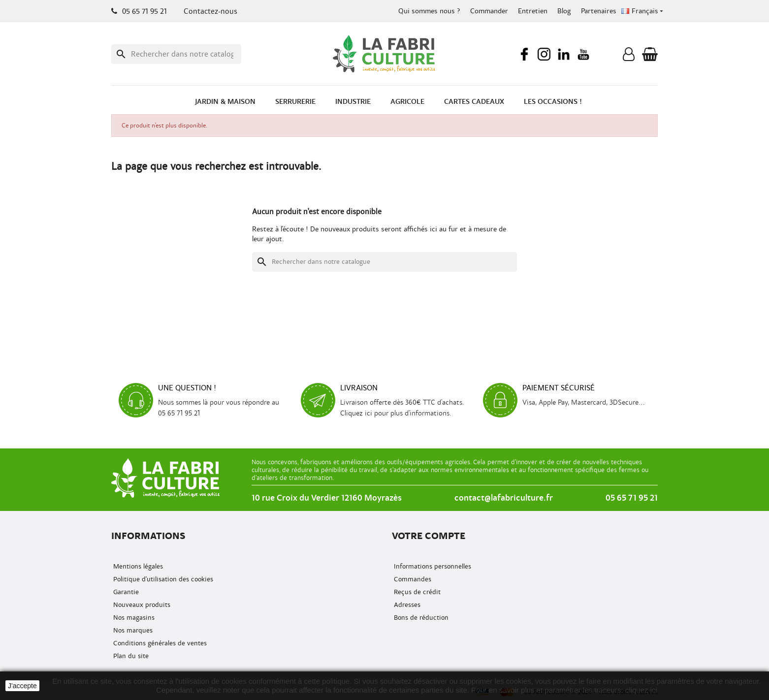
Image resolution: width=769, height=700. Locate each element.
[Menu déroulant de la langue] (643, 11)
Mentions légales (137, 566)
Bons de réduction (420, 618)
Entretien (533, 11)
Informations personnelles (432, 566)
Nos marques (132, 630)
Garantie (125, 592)
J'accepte (22, 686)
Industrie (353, 102)
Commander (489, 11)
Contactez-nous (210, 11)
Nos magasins (133, 618)
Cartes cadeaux (474, 102)
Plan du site (130, 656)
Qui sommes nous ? (429, 11)
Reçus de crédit (416, 592)
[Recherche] (176, 54)
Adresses (406, 605)
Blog (564, 11)
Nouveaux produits (141, 605)
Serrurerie (295, 102)
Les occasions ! (553, 102)
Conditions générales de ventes (159, 643)
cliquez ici (641, 690)
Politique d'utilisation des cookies (162, 579)
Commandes (412, 579)
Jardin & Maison (225, 102)
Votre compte (429, 536)
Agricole (407, 102)
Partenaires (599, 11)
